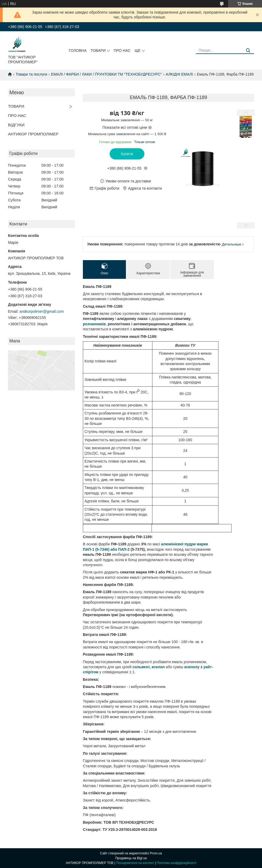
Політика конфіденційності (176, 863)
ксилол (158, 667)
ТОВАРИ (98, 50)
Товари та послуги (31, 74)
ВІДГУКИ (16, 125)
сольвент (141, 667)
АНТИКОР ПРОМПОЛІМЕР (33, 134)
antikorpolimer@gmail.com (42, 311)
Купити (127, 154)
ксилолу (192, 667)
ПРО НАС (122, 50)
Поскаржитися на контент (135, 863)
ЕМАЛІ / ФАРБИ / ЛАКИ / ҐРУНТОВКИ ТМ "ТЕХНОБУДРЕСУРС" (106, 74)
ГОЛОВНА (78, 50)
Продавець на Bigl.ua (131, 858)
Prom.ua (156, 853)
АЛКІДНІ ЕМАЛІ (179, 74)
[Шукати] (248, 51)
